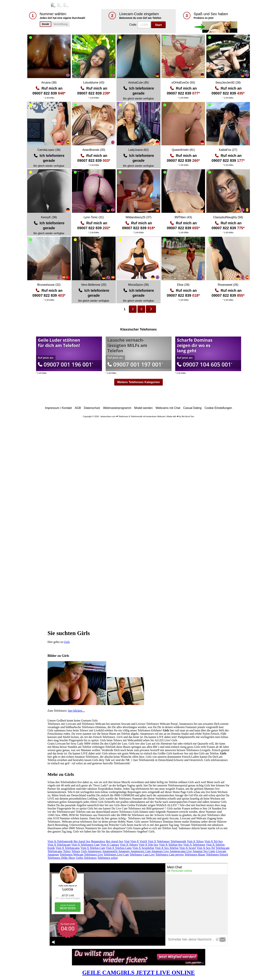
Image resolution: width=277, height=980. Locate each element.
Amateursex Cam (141, 851)
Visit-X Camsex (110, 845)
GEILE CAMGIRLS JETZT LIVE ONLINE (138, 973)
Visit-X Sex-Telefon (167, 848)
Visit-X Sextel (188, 848)
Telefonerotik (178, 841)
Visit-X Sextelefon (143, 848)
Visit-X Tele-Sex (148, 845)
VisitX (143, 841)
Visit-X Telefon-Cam (93, 848)
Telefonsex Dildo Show (61, 858)
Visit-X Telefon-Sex (171, 845)
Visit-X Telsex (195, 841)
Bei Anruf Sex (82, 841)
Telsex (67, 851)
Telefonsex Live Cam (116, 855)
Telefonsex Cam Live (142, 855)
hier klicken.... (77, 711)
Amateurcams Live (181, 851)
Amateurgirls (110, 851)
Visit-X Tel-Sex (213, 841)
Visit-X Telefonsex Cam (85, 845)
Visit (127, 841)
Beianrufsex (98, 841)
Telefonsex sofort (108, 858)
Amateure (124, 851)
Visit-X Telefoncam (59, 845)
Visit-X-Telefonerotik (60, 841)
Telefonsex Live (93, 855)
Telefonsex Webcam (71, 855)
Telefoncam (223, 848)
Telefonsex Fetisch (217, 855)
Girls (67, 642)
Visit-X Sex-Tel (206, 848)
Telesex (76, 851)
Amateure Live (160, 851)
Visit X (152, 841)
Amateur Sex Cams (204, 851)
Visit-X (134, 841)
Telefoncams (55, 851)
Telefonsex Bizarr (195, 855)
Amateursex (95, 851)
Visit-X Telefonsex (194, 845)
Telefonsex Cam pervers (170, 855)
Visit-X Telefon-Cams (119, 848)
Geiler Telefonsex (86, 858)
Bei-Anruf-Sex (115, 841)
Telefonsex (163, 841)
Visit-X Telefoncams (68, 848)
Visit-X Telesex (129, 845)
